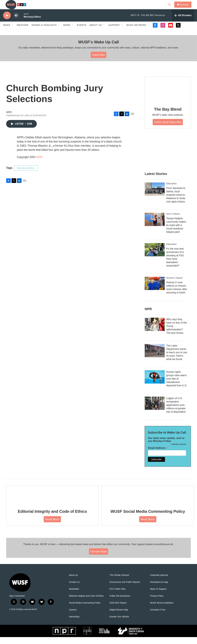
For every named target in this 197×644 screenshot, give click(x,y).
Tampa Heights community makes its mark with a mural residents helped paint (176, 232)
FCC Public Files (117, 596)
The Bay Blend (168, 116)
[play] (7, 22)
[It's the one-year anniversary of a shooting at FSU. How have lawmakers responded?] (155, 257)
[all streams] (183, 22)
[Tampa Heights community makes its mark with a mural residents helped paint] (155, 226)
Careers (73, 617)
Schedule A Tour (158, 617)
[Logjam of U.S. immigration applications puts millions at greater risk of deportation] (155, 410)
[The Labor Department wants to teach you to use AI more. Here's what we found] (155, 358)
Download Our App (159, 589)
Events (82, 32)
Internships (74, 624)
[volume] (16, 22)
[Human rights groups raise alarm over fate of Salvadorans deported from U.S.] (155, 384)
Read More (52, 526)
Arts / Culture (173, 221)
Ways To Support (158, 596)
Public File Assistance (120, 603)
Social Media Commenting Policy (85, 610)
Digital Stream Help (119, 617)
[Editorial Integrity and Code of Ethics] (52, 502)
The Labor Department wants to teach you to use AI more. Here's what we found (177, 359)
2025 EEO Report (118, 610)
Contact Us (74, 589)
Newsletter (74, 596)
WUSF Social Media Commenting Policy (148, 518)
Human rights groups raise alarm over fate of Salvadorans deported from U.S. (177, 386)
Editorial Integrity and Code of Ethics (52, 518)
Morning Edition (26, 175)
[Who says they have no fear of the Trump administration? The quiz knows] (155, 331)
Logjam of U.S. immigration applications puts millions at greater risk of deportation (176, 412)
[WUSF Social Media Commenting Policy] (148, 502)
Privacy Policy (157, 603)
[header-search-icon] (171, 8)
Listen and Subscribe (168, 129)
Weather (23, 32)
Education (171, 190)
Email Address (158, 455)
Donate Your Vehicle (119, 624)
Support (114, 32)
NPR (39, 164)
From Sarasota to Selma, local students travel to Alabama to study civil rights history (176, 202)
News (7, 32)
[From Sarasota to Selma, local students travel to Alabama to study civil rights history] (155, 196)
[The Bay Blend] (168, 97)
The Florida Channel (119, 582)
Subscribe (99, 62)
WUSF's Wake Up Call (98, 49)
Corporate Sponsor (159, 582)
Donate (186, 8)
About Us (73, 582)
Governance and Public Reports (125, 589)
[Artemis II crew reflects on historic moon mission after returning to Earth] (155, 290)
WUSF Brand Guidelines (162, 610)
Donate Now (99, 558)
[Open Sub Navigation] (12, 32)
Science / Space (174, 285)
